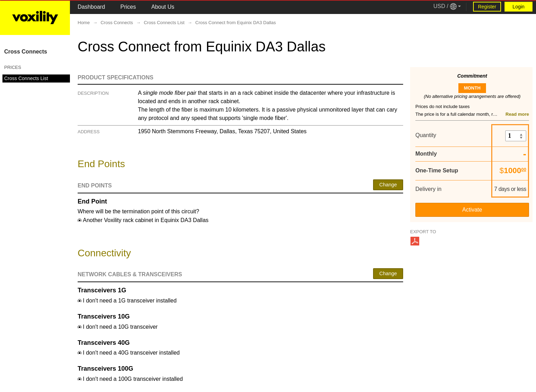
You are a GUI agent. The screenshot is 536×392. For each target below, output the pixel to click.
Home (84, 23)
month (472, 88)
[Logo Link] (35, 17)
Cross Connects (26, 52)
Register (487, 7)
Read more (517, 114)
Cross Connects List (26, 78)
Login (519, 7)
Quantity (426, 135)
